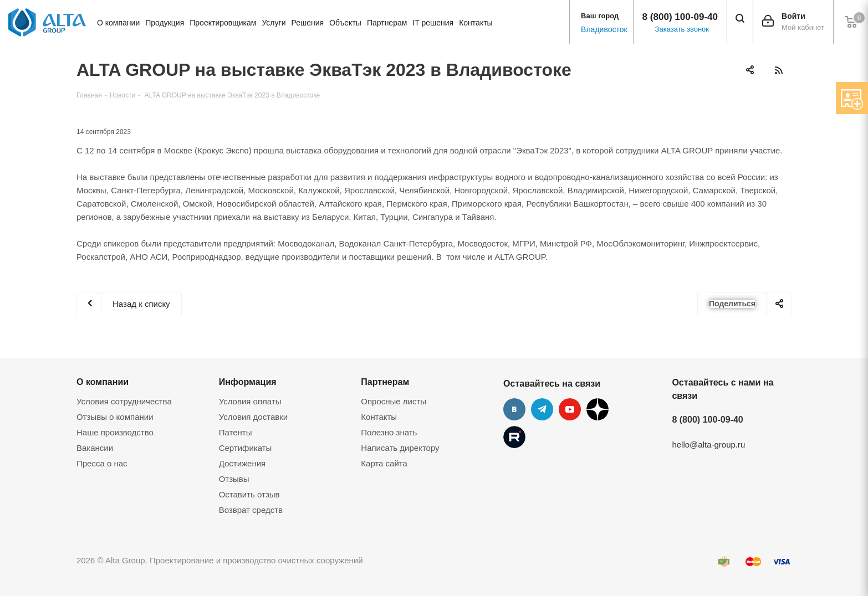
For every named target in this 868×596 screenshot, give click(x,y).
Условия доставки (253, 417)
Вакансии (95, 448)
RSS (778, 70)
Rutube (514, 437)
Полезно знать (389, 432)
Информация (248, 382)
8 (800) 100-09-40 (680, 17)
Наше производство (115, 432)
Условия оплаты (250, 401)
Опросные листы (394, 401)
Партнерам (385, 382)
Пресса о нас (102, 463)
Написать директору (400, 448)
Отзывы (234, 479)
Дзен (598, 409)
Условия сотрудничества (124, 401)
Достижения (242, 463)
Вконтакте (514, 409)
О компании (103, 382)
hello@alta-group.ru (708, 445)
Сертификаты (246, 448)
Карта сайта (384, 463)
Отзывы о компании (115, 417)
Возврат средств (251, 510)
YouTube (570, 409)
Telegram (542, 409)
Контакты (379, 417)
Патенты (236, 432)
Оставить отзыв (249, 494)
